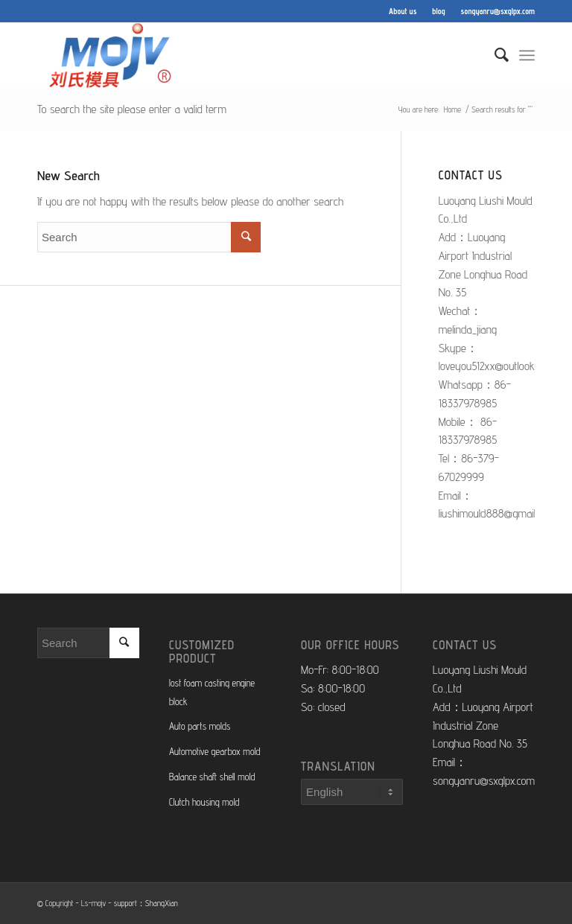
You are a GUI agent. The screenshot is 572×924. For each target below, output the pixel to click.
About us (403, 11)
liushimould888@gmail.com (497, 513)
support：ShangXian (146, 903)
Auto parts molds (200, 726)
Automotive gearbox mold (214, 751)
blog (438, 11)
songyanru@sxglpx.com (498, 11)
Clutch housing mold (204, 802)
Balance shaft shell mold (212, 777)
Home (452, 109)
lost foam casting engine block (212, 692)
